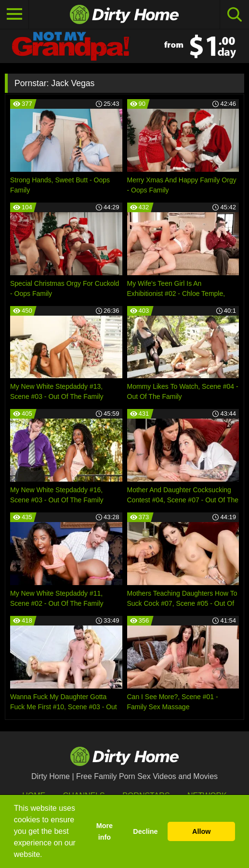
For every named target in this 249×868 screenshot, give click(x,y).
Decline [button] (145, 831)
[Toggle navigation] (14, 14)
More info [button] (105, 831)
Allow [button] (201, 831)
